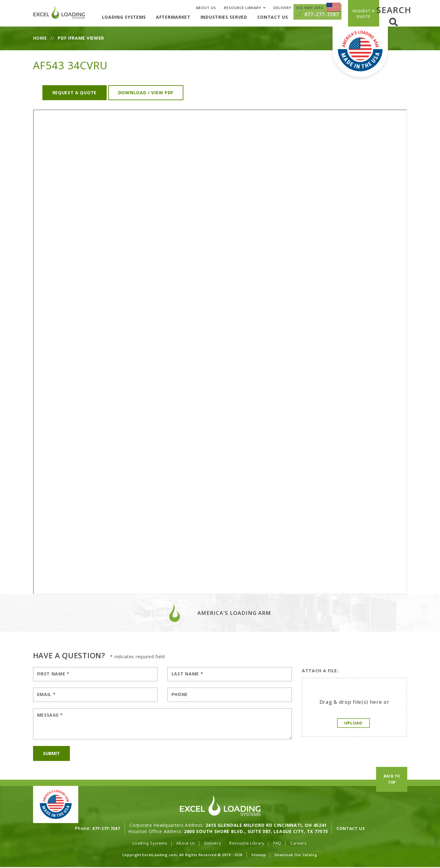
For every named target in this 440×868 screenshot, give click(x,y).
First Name (53, 674)
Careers (304, 843)
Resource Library (243, 8)
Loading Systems (135, 17)
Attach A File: (320, 671)
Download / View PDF (146, 93)
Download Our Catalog (296, 855)
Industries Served (235, 17)
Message (50, 715)
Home (40, 38)
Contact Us (284, 17)
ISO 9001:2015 (310, 8)
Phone (180, 694)
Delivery (283, 8)
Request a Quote (75, 93)
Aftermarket (184, 17)
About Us (206, 8)
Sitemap (258, 855)
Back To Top (392, 798)
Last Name (187, 674)
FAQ (282, 843)
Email (46, 694)
